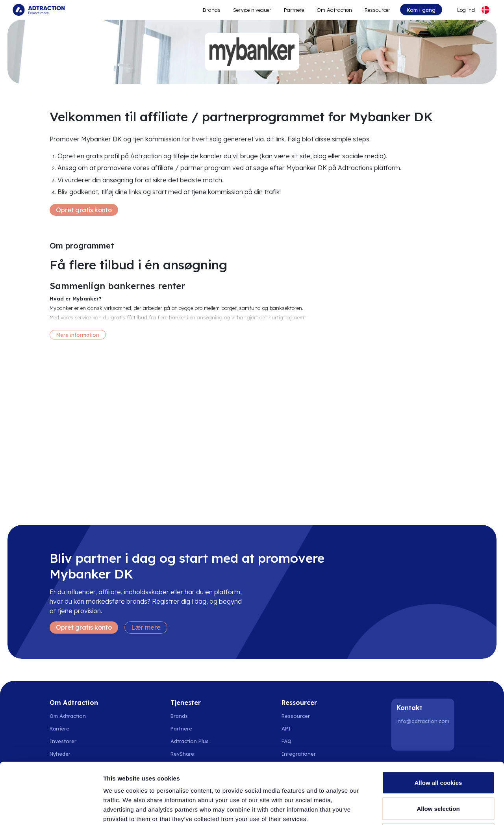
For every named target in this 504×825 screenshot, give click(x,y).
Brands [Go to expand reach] (212, 10)
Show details (413, 809)
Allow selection (438, 748)
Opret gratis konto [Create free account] (84, 210)
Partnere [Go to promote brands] (294, 10)
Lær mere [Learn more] (146, 627)
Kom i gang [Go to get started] (421, 10)
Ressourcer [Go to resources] (377, 10)
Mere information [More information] (78, 335)
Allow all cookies (438, 722)
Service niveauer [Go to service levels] (252, 10)
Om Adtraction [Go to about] (334, 10)
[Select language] (485, 10)
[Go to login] (461, 10)
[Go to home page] (39, 10)
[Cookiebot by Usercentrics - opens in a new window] (51, 810)
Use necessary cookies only (438, 773)
